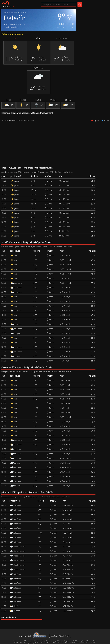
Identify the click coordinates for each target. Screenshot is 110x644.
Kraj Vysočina (9, 24)
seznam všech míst (60, 636)
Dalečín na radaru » (12, 34)
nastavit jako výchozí (11, 27)
